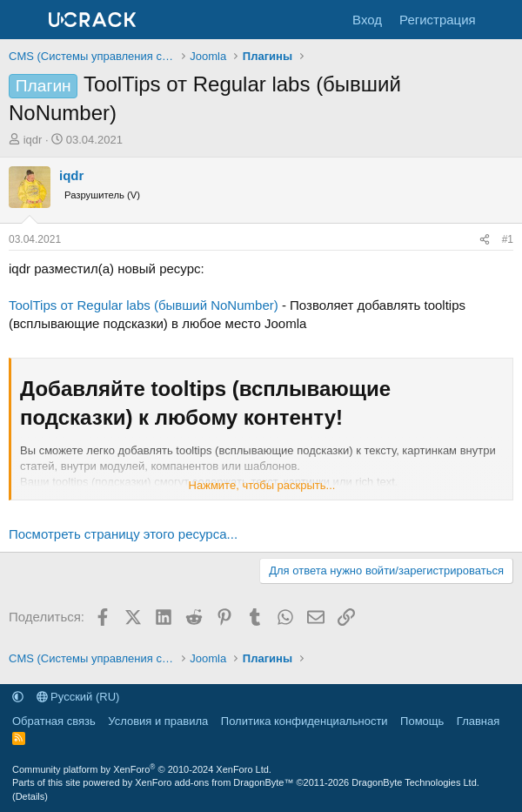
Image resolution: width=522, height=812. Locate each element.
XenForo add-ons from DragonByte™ (214, 782)
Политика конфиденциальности (304, 721)
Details (30, 796)
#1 (508, 239)
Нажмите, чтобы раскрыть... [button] (262, 485)
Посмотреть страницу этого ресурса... (123, 534)
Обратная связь (54, 721)
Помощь (422, 721)
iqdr (33, 140)
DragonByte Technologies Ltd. (415, 782)
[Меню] (24, 20)
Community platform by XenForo (142, 769)
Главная (478, 721)
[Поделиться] (485, 240)
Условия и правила (158, 721)
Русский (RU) (78, 697)
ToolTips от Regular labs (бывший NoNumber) (144, 305)
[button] (18, 697)
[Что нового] (502, 20)
